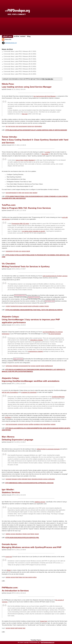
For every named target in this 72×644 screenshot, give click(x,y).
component (21, 424)
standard (35, 193)
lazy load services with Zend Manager (45, 96)
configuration (35, 306)
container (42, 306)
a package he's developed (29, 392)
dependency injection (37, 340)
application (16, 366)
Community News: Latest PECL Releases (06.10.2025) (20, 54)
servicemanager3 (24, 366)
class (26, 577)
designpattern (38, 126)
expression (9, 479)
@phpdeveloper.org (9, 43)
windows (8, 577)
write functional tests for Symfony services (55, 276)
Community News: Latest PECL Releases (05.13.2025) (20, 66)
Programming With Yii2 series (20, 224)
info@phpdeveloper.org (47, 642)
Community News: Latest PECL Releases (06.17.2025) (20, 51)
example (25, 306)
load (9, 126)
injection (47, 306)
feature (21, 577)
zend (17, 126)
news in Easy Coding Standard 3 (25, 160)
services (13, 126)
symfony (8, 306)
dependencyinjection (37, 479)
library (49, 424)
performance (9, 366)
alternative (25, 479)
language (14, 479)
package (53, 424)
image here (44, 621)
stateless (8, 534)
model (16, 628)
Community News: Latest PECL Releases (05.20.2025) (20, 64)
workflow (31, 424)
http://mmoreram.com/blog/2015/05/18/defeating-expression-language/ (29, 483)
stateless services (40, 502)
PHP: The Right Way (48, 79)
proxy (33, 126)
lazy (7, 126)
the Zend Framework (55, 334)
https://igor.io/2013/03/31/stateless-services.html (22, 538)
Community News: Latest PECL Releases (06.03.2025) (20, 56)
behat (17, 577)
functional (13, 306)
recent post (9, 557)
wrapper (20, 628)
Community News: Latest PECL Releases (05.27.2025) (20, 59)
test (17, 306)
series (17, 251)
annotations (37, 424)
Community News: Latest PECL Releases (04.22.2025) (20, 74)
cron (20, 251)
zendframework (49, 366)
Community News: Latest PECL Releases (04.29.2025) (20, 71)
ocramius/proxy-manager (36, 351)
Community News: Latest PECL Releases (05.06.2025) (20, 69)
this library (8, 417)
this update (45, 154)
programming (9, 251)
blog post (25, 114)
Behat (9, 570)
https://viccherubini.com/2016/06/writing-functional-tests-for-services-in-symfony (34, 310)
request (37, 534)
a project (48, 152)
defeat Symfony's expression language (48, 449)
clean (31, 193)
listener (32, 534)
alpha (20, 193)
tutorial (29, 126)
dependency (19, 534)
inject (42, 424)
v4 (18, 193)
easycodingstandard (11, 193)
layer (24, 628)
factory (30, 479)
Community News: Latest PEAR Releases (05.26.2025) (20, 61)
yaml (23, 193)
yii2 (14, 251)
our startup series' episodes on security (34, 231)
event (29, 534)
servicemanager (23, 126)
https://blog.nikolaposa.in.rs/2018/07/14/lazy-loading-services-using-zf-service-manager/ (36, 130)
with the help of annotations (10, 392)
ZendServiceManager (58, 397)
